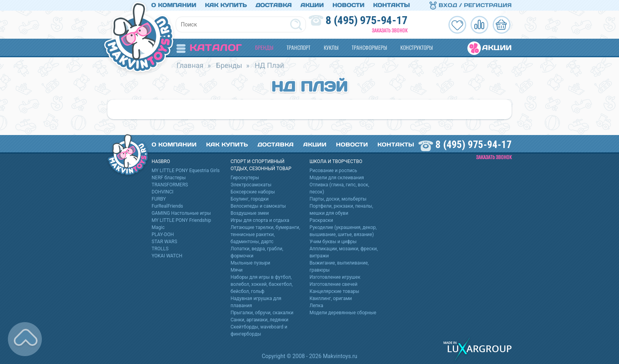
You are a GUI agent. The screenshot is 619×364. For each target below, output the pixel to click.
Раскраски (321, 220)
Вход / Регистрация (471, 5)
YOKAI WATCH (167, 256)
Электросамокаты (251, 185)
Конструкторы (416, 48)
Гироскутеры (245, 178)
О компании (174, 5)
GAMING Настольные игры (181, 213)
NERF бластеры (169, 178)
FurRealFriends (167, 206)
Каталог (209, 48)
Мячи (237, 270)
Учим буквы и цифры (333, 242)
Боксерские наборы (253, 192)
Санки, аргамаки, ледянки (259, 320)
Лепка (316, 306)
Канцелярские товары (334, 291)
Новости (348, 5)
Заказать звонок (390, 31)
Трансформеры (369, 48)
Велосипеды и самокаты (258, 206)
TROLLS (160, 249)
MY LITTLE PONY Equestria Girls (186, 171)
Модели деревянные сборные (343, 313)
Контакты (391, 5)
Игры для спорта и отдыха (260, 220)
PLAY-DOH (163, 235)
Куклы (331, 48)
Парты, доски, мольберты (338, 199)
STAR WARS (164, 242)
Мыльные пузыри (250, 263)
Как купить (226, 5)
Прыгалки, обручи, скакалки (262, 313)
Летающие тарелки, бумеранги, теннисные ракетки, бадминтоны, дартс (265, 235)
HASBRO (161, 161)
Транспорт (298, 48)
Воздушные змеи (250, 213)
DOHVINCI (162, 192)
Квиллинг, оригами (331, 298)
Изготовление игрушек (335, 277)
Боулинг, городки (250, 199)
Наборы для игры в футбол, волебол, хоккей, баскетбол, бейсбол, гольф (262, 284)
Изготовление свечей (333, 284)
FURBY (159, 199)
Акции (312, 5)
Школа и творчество (336, 161)
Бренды (264, 48)
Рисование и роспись (333, 171)
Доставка (274, 5)
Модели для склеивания (337, 178)
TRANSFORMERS (170, 185)
